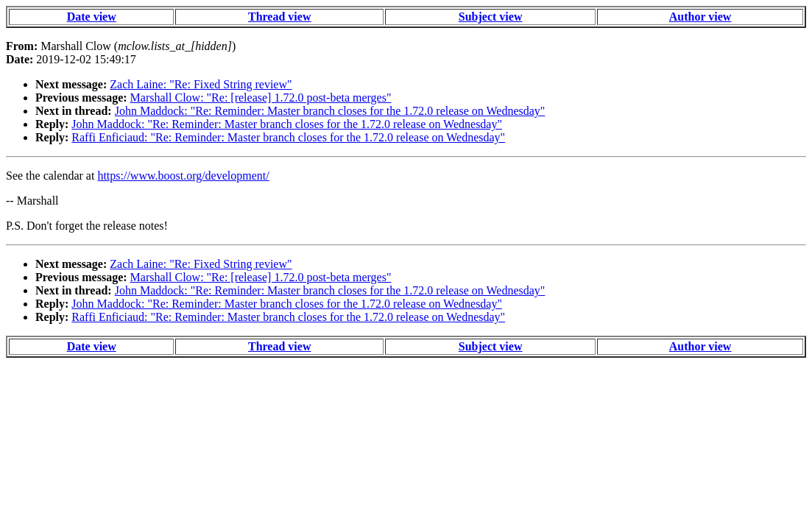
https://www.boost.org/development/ (183, 176)
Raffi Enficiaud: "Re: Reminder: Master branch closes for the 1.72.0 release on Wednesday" (288, 137)
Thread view (279, 17)
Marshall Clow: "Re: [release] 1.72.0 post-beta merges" (261, 98)
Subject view (491, 17)
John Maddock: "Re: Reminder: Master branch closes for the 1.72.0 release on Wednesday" (330, 111)
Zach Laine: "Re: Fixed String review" (201, 84)
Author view (700, 17)
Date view (92, 17)
